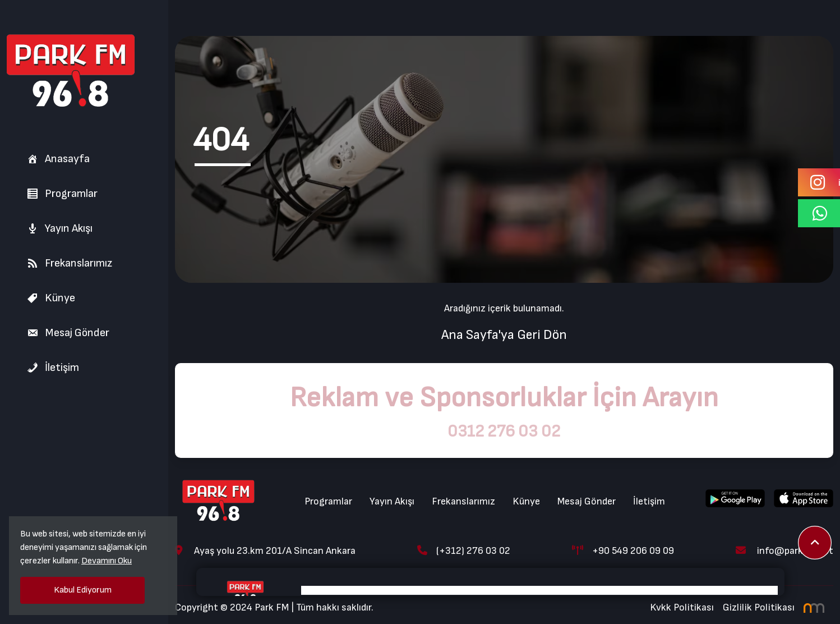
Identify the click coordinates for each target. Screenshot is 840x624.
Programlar (62, 194)
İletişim (53, 368)
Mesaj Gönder (68, 333)
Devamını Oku (107, 561)
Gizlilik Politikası (759, 607)
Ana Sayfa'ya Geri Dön (504, 335)
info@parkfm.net (784, 551)
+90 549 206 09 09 (623, 551)
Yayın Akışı (60, 228)
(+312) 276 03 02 (464, 551)
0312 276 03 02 (504, 432)
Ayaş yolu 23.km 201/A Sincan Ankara (265, 551)
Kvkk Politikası (682, 607)
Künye (51, 298)
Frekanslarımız (70, 263)
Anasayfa (58, 159)
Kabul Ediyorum (83, 590)
